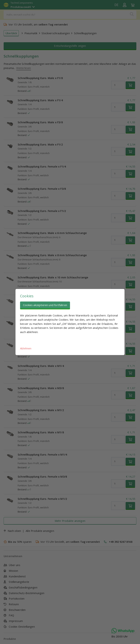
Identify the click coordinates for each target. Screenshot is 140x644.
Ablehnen (26, 348)
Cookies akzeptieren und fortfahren (45, 305)
